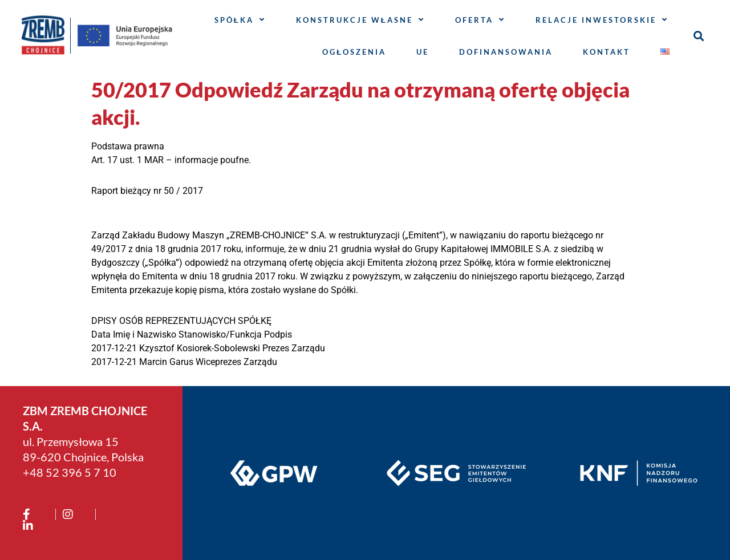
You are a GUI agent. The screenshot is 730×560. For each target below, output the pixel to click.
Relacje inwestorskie (602, 20)
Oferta (480, 20)
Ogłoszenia (354, 52)
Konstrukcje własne (360, 20)
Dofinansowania (506, 52)
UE (423, 52)
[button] (698, 36)
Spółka (240, 20)
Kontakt (607, 52)
